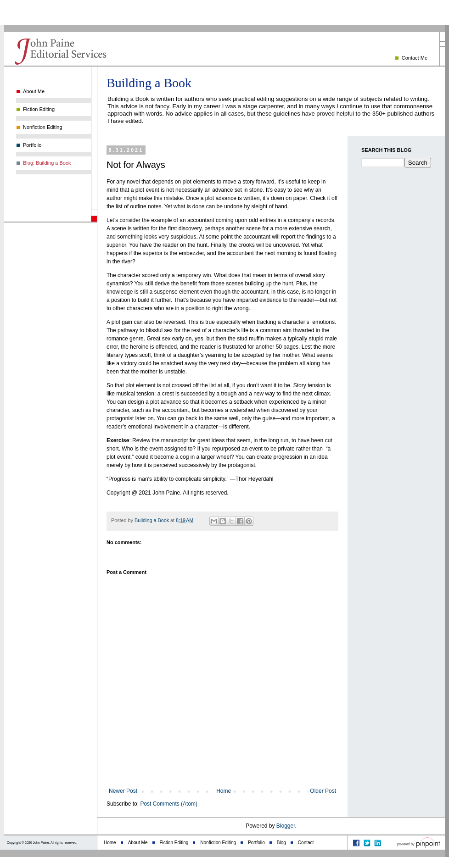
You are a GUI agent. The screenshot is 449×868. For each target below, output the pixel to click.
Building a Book (149, 83)
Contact (306, 843)
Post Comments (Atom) (169, 804)
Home (224, 791)
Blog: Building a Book (47, 163)
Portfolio (32, 145)
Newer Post (123, 791)
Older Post (323, 791)
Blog (281, 843)
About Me (34, 91)
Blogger (286, 826)
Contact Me (415, 58)
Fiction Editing (39, 109)
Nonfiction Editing (43, 127)
